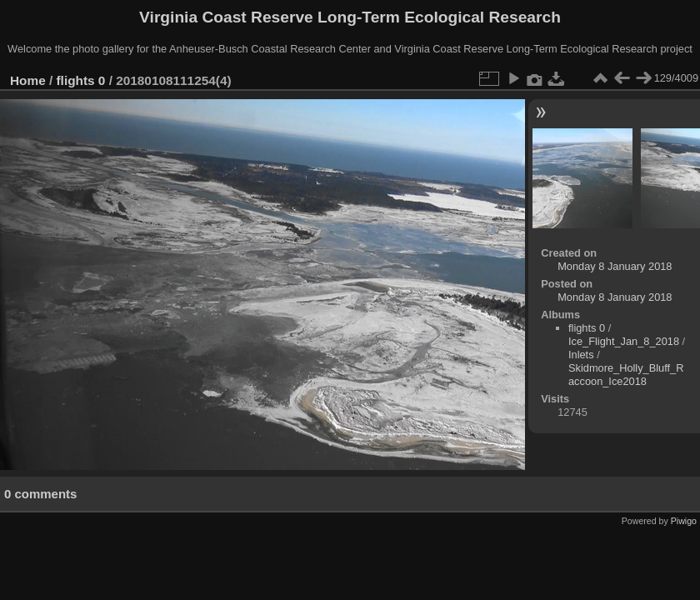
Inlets (581, 355)
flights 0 (81, 80)
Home (28, 80)
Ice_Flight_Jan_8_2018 (624, 341)
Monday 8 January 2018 (615, 266)
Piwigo (684, 521)
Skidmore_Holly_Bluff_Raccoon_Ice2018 (626, 375)
